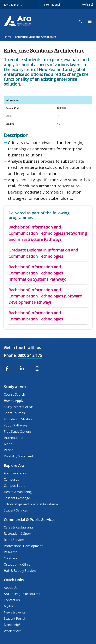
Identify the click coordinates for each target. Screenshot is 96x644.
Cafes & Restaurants (19, 527)
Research (11, 552)
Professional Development (23, 546)
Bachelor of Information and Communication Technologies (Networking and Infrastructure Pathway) (48, 233)
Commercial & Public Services (30, 520)
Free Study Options (18, 432)
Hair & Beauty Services (20, 571)
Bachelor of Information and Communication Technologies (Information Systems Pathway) (37, 273)
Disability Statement (18, 456)
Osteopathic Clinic (17, 564)
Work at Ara (13, 631)
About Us (11, 588)
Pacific (8, 450)
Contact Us (12, 600)
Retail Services (14, 540)
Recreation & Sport (18, 534)
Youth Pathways (16, 425)
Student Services (16, 510)
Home (8, 37)
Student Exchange (17, 498)
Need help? (12, 625)
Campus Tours (15, 486)
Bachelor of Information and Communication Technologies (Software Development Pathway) (45, 296)
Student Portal (14, 619)
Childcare (11, 558)
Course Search (14, 394)
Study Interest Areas (19, 407)
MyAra (87, 5)
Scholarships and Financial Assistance (31, 504)
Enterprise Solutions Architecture (36, 37)
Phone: (10, 355)
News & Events (12, 5)
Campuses (11, 479)
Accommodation (15, 473)
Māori (8, 444)
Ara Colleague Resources (22, 594)
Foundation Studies (18, 419)
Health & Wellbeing (18, 492)
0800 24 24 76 (30, 355)
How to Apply (14, 401)
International (52, 5)
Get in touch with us (22, 348)
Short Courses (14, 413)
